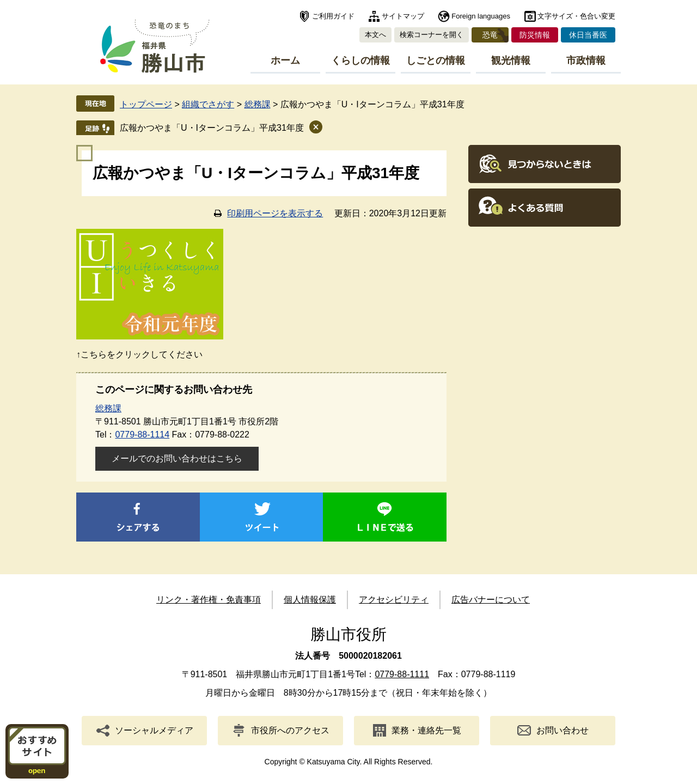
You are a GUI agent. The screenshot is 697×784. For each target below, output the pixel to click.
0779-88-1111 (402, 674)
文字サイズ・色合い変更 (576, 16)
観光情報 (511, 60)
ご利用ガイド (333, 16)
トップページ (146, 104)
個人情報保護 (310, 600)
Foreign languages (481, 16)
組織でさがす (208, 104)
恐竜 (490, 35)
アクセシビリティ (394, 600)
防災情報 (535, 35)
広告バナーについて (491, 600)
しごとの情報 (436, 60)
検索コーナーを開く (432, 35)
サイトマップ (403, 16)
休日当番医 (588, 35)
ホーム (285, 60)
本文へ (375, 35)
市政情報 (586, 60)
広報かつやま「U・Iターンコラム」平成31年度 (212, 128)
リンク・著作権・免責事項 (209, 600)
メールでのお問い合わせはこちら (177, 458)
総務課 (258, 104)
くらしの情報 (360, 60)
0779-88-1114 (142, 434)
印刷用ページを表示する (275, 213)
